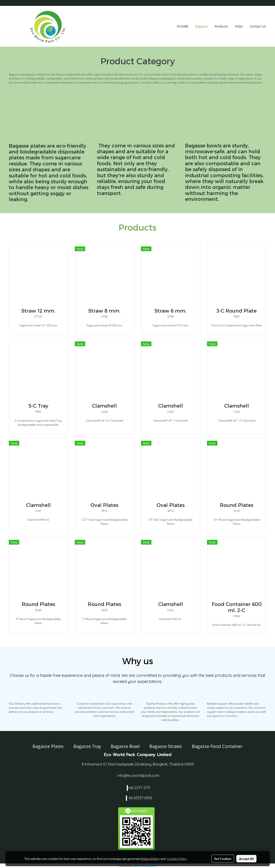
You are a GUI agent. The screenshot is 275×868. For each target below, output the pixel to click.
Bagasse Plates (48, 746)
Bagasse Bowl (125, 746)
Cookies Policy (177, 859)
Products (221, 26)
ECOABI (183, 26)
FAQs (239, 26)
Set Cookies (223, 859)
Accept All (246, 859)
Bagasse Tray (87, 746)
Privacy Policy (150, 859)
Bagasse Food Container (217, 746)
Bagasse (201, 26)
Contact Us (258, 26)
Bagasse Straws (166, 746)
